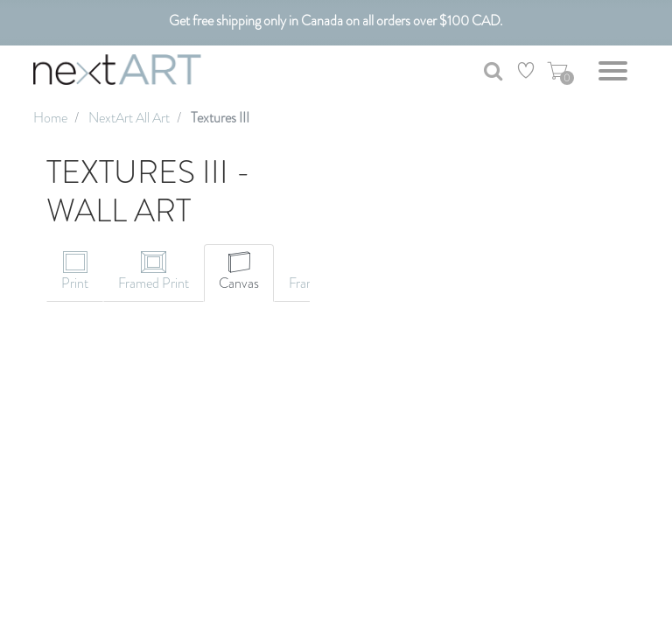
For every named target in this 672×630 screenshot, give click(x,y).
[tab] (75, 273)
